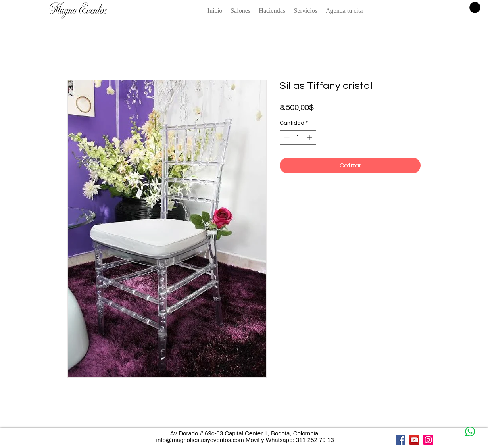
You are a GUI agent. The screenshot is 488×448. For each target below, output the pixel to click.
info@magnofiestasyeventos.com (200, 440)
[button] (475, 8)
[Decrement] (286, 137)
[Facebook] (401, 440)
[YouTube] (414, 440)
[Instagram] (428, 440)
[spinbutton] (298, 137)
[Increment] (310, 137)
